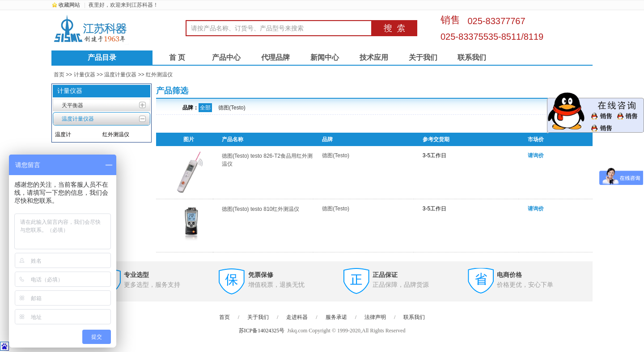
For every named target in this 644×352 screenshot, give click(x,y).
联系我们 (472, 57)
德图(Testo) (232, 108)
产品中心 (226, 57)
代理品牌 (275, 57)
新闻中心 (325, 57)
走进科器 (297, 317)
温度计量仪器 (120, 75)
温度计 (63, 134)
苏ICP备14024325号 (262, 331)
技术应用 (374, 57)
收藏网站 (69, 5)
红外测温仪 (159, 75)
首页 (59, 75)
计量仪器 (85, 75)
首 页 (177, 57)
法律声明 (375, 317)
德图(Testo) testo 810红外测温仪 (261, 209)
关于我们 (423, 57)
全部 (205, 108)
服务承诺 (336, 317)
